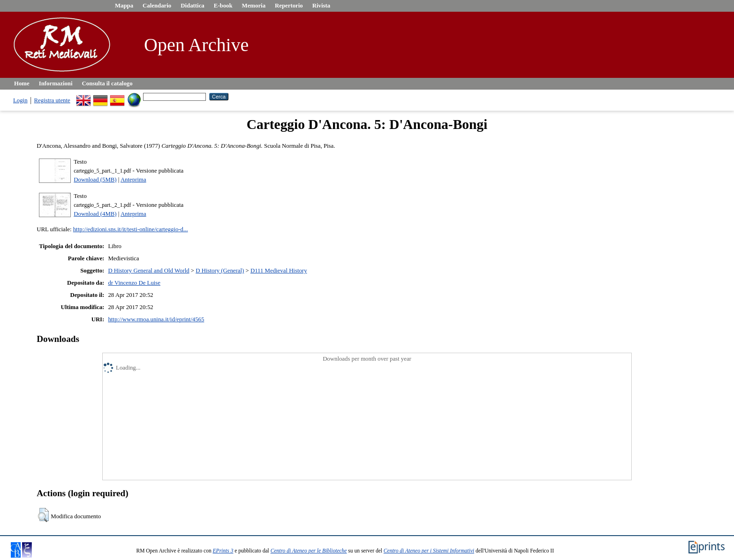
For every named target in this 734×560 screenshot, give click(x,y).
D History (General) (220, 271)
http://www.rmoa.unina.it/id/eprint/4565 (156, 319)
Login (20, 100)
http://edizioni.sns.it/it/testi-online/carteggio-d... (131, 229)
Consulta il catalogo (107, 83)
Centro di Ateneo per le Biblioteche (309, 551)
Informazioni (56, 83)
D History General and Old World (148, 271)
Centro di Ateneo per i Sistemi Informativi (429, 551)
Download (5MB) (95, 180)
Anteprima (133, 180)
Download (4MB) (95, 214)
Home (22, 83)
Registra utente (52, 100)
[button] (43, 515)
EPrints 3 (223, 551)
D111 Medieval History (279, 271)
